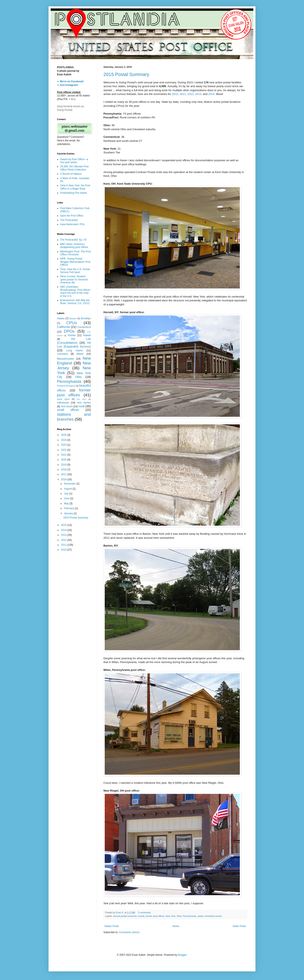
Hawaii (87, 335)
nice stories (84, 403)
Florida (72, 335)
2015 (64, 525)
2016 (64, 479)
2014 (211, 94)
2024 (64, 440)
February (69, 508)
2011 (183, 94)
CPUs (72, 323)
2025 (64, 435)
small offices (68, 410)
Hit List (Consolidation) (74, 341)
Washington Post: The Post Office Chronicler (75, 253)
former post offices (155, 916)
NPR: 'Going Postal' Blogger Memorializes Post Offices (75, 262)
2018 (64, 470)
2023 (64, 445)
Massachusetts (65, 359)
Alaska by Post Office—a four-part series (74, 161)
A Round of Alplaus (71, 174)
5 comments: (145, 912)
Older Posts (239, 926)
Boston (73, 318)
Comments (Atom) (129, 932)
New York (171, 916)
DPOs (69, 331)
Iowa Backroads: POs (72, 224)
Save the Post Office (72, 216)
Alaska (61, 318)
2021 (64, 455)
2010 (175, 94)
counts (141, 916)
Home (176, 926)
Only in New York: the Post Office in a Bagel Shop (75, 187)
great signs (63, 399)
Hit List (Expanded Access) (74, 345)
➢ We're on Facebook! (70, 81)
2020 (64, 460)
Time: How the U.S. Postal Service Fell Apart (75, 271)
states (201, 916)
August (68, 489)
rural (81, 406)
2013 (198, 94)
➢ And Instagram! (68, 85)
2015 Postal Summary (126, 74)
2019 (64, 465)
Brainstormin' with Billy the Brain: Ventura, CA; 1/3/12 (75, 302)
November (70, 484)
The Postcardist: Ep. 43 (73, 240)
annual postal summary (125, 916)
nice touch (67, 406)
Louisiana (62, 354)
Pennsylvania (190, 916)
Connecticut (84, 327)
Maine (80, 354)
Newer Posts (112, 926)
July (67, 494)
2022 (64, 450)
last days (81, 399)
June (67, 498)
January (69, 513)
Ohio (179, 916)
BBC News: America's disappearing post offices (74, 246)
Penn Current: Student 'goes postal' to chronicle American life (74, 280)
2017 (64, 474)
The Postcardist (69, 220)
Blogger (182, 955)
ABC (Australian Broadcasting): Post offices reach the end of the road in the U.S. (75, 291)
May (67, 504)
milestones (63, 403)
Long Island (74, 351)
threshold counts (213, 916)
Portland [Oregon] (66, 386)
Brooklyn (86, 318)
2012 (190, 94)
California (63, 327)
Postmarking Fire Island (73, 193)
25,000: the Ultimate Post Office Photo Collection (74, 168)
